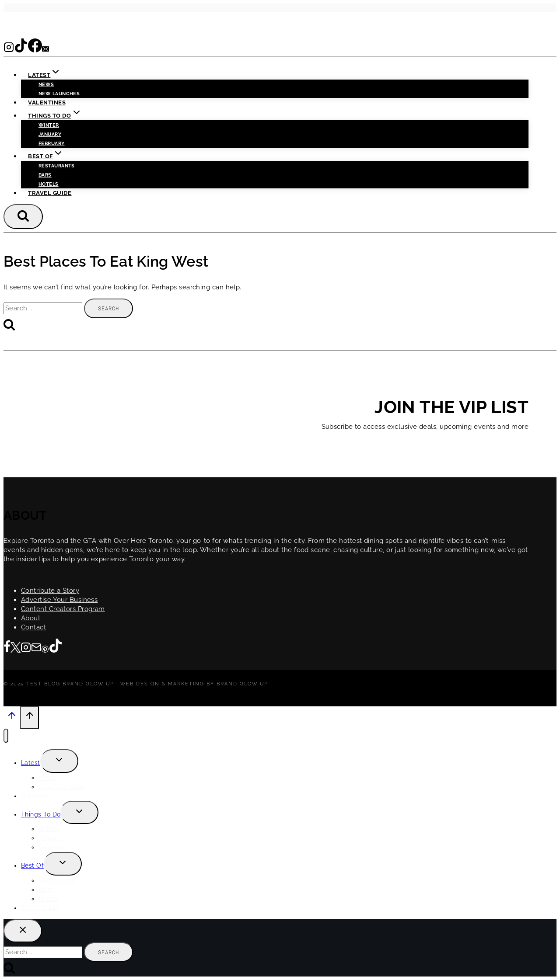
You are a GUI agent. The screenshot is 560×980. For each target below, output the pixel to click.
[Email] (45, 50)
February (52, 144)
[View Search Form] (23, 217)
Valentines (47, 103)
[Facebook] (35, 50)
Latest (31, 763)
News (46, 85)
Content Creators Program (63, 609)
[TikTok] (21, 50)
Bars (45, 175)
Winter (49, 125)
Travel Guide (50, 193)
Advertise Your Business (59, 600)
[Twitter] (16, 648)
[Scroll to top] (12, 718)
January (50, 134)
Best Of (32, 865)
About (31, 618)
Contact (33, 627)
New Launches (61, 787)
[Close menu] (6, 736)
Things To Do (41, 814)
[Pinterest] (45, 648)
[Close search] (23, 931)
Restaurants (57, 166)
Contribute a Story (50, 591)
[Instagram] (9, 50)
